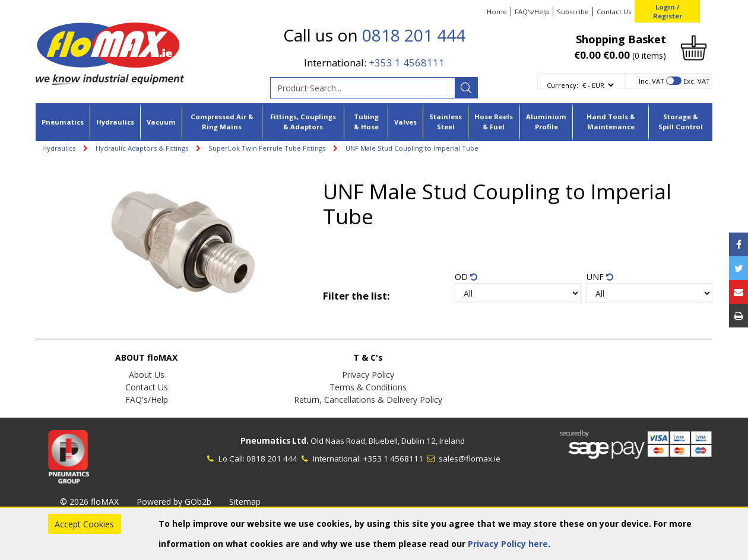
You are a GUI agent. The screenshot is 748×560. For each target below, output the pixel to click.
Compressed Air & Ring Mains (222, 122)
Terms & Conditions (368, 387)
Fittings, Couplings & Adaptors (303, 122)
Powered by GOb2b (174, 502)
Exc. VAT (697, 81)
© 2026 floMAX (89, 502)
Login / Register (668, 11)
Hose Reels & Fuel (494, 122)
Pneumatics (63, 122)
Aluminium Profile (546, 122)
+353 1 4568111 (407, 63)
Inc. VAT (652, 81)
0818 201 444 (414, 35)
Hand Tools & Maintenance (611, 122)
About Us (147, 375)
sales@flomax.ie (463, 459)
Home (497, 12)
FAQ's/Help (532, 12)
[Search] (466, 88)
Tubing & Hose (366, 122)
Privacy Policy (368, 375)
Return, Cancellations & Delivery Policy (368, 400)
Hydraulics (115, 122)
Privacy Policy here (508, 544)
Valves (405, 122)
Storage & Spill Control (681, 122)
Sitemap (245, 502)
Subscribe (573, 12)
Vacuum (161, 122)
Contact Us (614, 12)
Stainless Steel (446, 122)
